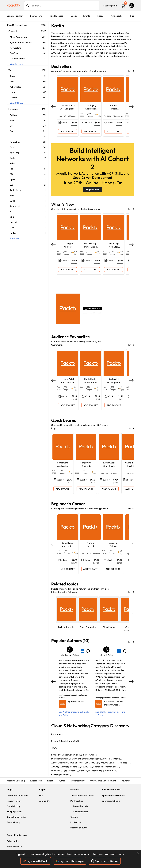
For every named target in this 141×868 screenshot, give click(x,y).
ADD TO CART (68, 131)
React (50, 781)
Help (41, 795)
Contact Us (44, 801)
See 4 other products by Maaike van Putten (74, 713)
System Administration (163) (65, 741)
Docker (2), (85, 771)
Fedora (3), (75, 767)
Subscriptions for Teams (82, 795)
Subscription (110, 6)
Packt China (76, 822)
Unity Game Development (103, 781)
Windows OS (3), (59, 771)
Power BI (126, 781)
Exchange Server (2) (61, 775)
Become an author (79, 828)
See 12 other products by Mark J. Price (110, 713)
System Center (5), (112, 759)
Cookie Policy (14, 806)
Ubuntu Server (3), (110, 763)
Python (62, 781)
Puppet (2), (73, 771)
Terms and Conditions (18, 795)
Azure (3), (65, 767)
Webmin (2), (111, 771)
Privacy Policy (14, 801)
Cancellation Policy (16, 817)
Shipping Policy (14, 812)
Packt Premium (14, 846)
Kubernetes (36, 781)
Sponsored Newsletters (113, 795)
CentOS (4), (95, 763)
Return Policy (14, 822)
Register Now (93, 189)
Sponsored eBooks (111, 801)
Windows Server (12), (72, 755)
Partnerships (77, 801)
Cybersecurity (78, 781)
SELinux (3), (87, 767)
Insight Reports (81, 806)
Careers (74, 817)
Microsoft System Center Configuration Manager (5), (77, 759)
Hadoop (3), (125, 763)
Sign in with (36, 861)
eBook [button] (64, 122)
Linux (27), (56, 755)
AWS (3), (55, 767)
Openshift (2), (98, 771)
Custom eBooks (81, 812)
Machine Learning (16, 781)
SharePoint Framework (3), (107, 767)
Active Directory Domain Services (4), (70, 763)
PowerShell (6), (91, 755)
